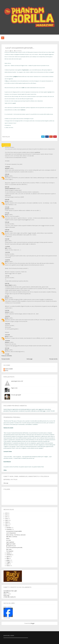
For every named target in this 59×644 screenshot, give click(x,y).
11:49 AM (7, 246)
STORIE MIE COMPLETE (10, 597)
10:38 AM (7, 341)
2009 (7, 520)
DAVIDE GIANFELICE (10, 189)
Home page (29, 359)
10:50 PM (7, 324)
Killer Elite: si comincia (12, 537)
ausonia (7, 168)
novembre (9, 529)
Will (6, 248)
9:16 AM (7, 207)
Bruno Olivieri (8, 285)
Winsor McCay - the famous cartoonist (16, 535)
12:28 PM (7, 260)
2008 (7, 522)
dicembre (9, 528)
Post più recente (6, 359)
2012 (7, 515)
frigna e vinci (14, 388)
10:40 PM (7, 316)
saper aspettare (10, 542)
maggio (8, 562)
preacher (7, 209)
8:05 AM (7, 187)
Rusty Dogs (6, 595)
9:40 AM (7, 230)
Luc (6, 241)
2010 (7, 519)
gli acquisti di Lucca (11, 546)
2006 (7, 526)
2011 (7, 517)
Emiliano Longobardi (7, 607)
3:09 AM (7, 174)
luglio (8, 558)
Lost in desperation (11, 533)
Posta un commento (7, 356)
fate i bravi (9, 549)
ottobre (8, 553)
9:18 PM (7, 310)
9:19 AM (7, 213)
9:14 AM (7, 354)
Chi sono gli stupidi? (16, 395)
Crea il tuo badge (7, 618)
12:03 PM (7, 252)
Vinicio (8, 538)
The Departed (10, 551)
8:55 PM (7, 296)
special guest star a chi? (17, 381)
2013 (7, 513)
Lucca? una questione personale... (15, 547)
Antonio (7, 312)
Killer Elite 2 (6, 592)
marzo (8, 566)
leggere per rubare (11, 544)
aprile (8, 564)
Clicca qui (6, 483)
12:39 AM (7, 167)
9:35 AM (7, 222)
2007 (7, 524)
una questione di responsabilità (14, 531)
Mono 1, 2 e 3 (7, 594)
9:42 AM (7, 239)
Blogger (33, 623)
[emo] (6, 176)
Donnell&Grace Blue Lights (10, 591)
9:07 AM (7, 348)
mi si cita (8, 540)
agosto (8, 557)
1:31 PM (7, 276)
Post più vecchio (53, 359)
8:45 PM (7, 283)
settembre (9, 555)
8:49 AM (7, 200)
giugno (8, 560)
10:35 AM (7, 335)
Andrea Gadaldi (9, 369)
